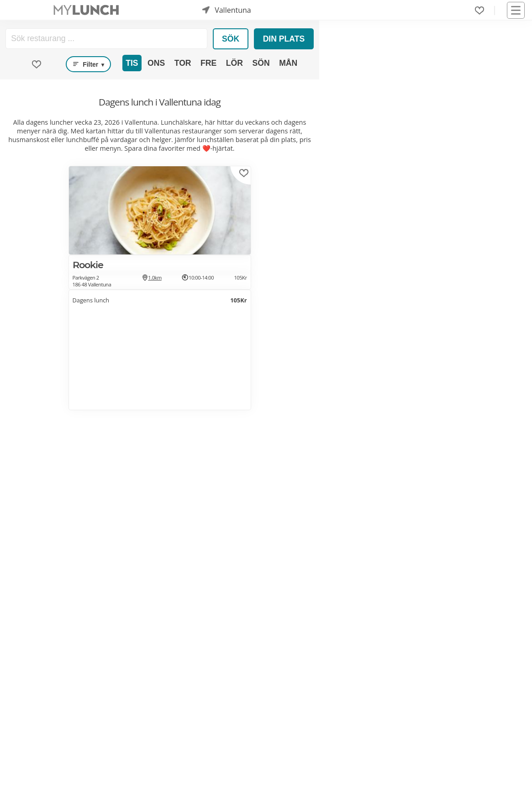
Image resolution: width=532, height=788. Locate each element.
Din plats (284, 39)
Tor (183, 63)
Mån (288, 63)
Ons (156, 63)
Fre (208, 63)
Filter (88, 64)
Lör (234, 63)
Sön (261, 63)
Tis (132, 63)
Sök (231, 39)
